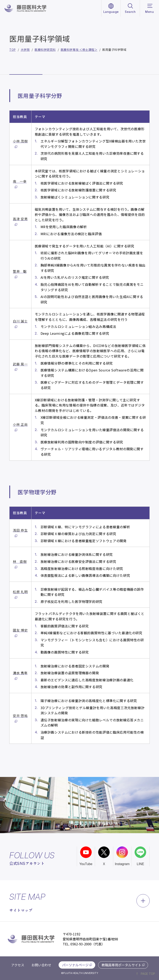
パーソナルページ (75, 965)
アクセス (18, 965)
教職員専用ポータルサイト (122, 965)
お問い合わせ (41, 965)
